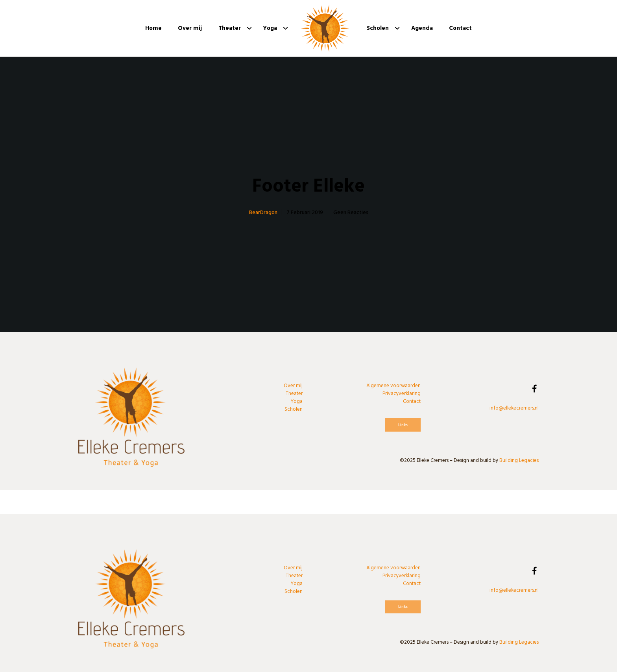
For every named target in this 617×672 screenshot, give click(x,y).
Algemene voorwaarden (393, 386)
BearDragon (263, 212)
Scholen (294, 409)
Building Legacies (519, 460)
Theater (294, 393)
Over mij (293, 386)
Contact (412, 401)
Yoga (297, 401)
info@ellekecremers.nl (514, 408)
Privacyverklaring (402, 393)
